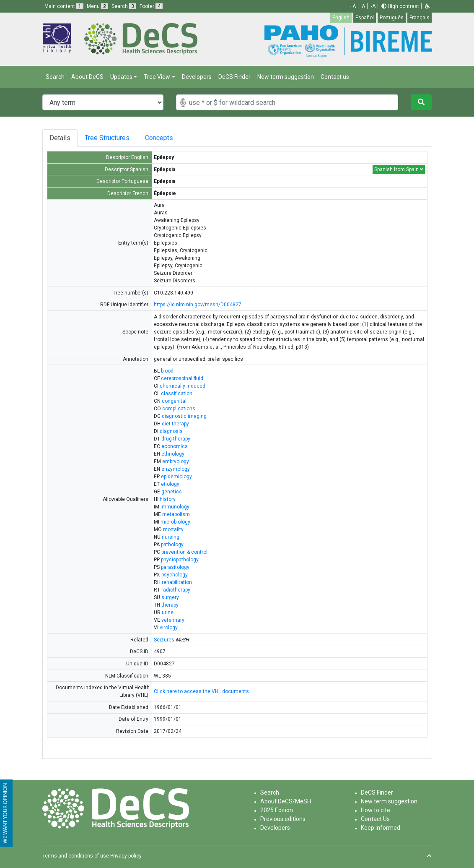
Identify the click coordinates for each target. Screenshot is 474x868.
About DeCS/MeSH (286, 801)
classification (177, 394)
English (341, 18)
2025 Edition (277, 810)
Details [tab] (60, 138)
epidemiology (176, 477)
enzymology (176, 469)
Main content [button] (64, 6)
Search (55, 77)
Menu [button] (97, 6)
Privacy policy (126, 856)
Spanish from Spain (399, 169)
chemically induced (183, 386)
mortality (173, 529)
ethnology (173, 454)
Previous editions (283, 819)
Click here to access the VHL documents (201, 691)
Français (420, 18)
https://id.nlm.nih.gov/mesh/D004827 (198, 305)
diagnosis (171, 431)
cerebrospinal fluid (182, 378)
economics (175, 446)
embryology (176, 461)
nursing (171, 537)
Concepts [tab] (175, 138)
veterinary (173, 620)
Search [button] (124, 6)
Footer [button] (151, 6)
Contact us (335, 77)
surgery (170, 597)
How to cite (376, 810)
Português (392, 18)
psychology (175, 575)
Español (365, 18)
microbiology (175, 522)
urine (168, 613)
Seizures (164, 640)
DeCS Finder (234, 77)
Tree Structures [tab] (112, 138)
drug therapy (176, 439)
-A (373, 6)
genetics (172, 492)
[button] (427, 6)
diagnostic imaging (184, 416)
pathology (172, 545)
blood (167, 371)
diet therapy (175, 424)
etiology (170, 484)
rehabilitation (177, 582)
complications (179, 409)
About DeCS (87, 77)
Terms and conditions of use (76, 856)
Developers (197, 77)
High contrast (400, 6)
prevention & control (184, 552)
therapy (170, 605)
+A (353, 6)
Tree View (157, 77)
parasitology (175, 567)
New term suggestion (286, 77)
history (168, 499)
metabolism (176, 514)
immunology (175, 507)
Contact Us (375, 819)
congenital (174, 401)
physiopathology (180, 560)
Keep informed (381, 828)
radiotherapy (176, 590)
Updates (121, 77)
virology (169, 628)
